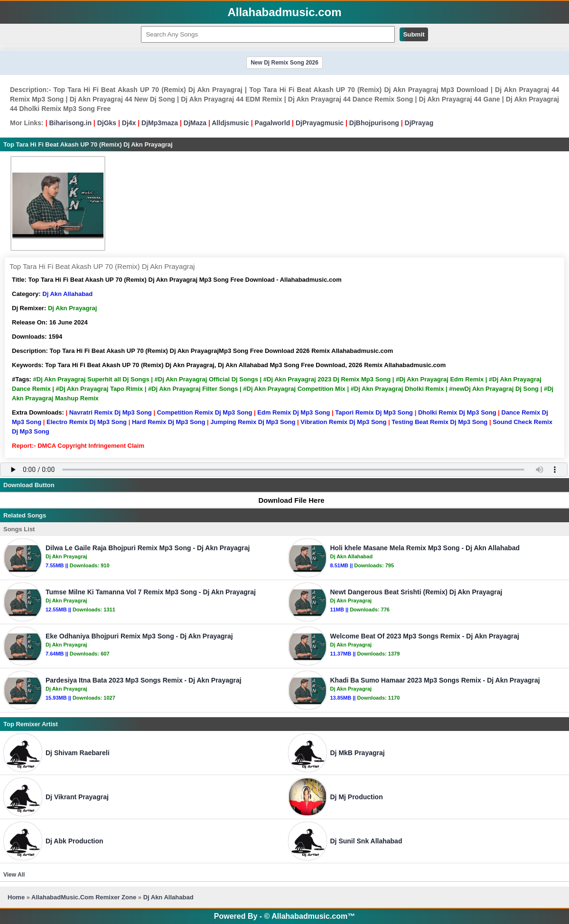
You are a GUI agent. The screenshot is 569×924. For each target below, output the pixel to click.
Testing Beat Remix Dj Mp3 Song (439, 422)
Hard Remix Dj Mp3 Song (169, 422)
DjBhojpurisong (374, 123)
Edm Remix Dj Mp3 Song (294, 412)
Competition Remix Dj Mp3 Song (205, 412)
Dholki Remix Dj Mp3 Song (457, 412)
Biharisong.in (70, 123)
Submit (414, 34)
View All (14, 875)
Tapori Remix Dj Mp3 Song (374, 412)
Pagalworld (273, 123)
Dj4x (129, 123)
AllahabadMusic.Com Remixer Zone (85, 897)
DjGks (107, 123)
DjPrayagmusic (320, 123)
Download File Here (287, 500)
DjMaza (195, 123)
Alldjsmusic (230, 123)
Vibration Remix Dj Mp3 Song (343, 422)
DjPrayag (419, 123)
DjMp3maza (160, 123)
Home (16, 897)
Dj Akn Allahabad (67, 294)
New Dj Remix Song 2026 (284, 63)
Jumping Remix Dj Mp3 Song (253, 422)
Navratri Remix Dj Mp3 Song (111, 412)
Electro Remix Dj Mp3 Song (87, 422)
